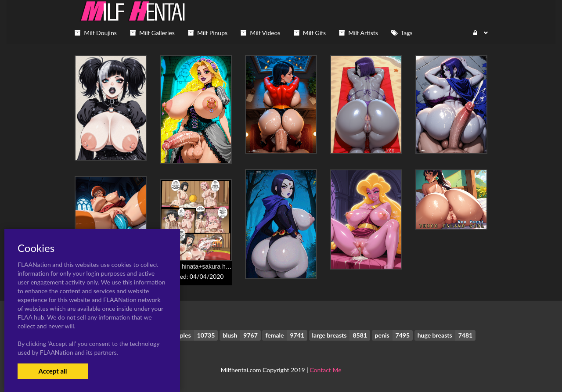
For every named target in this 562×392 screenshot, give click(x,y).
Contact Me (325, 370)
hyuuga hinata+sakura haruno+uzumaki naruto (223, 266)
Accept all (52, 371)
